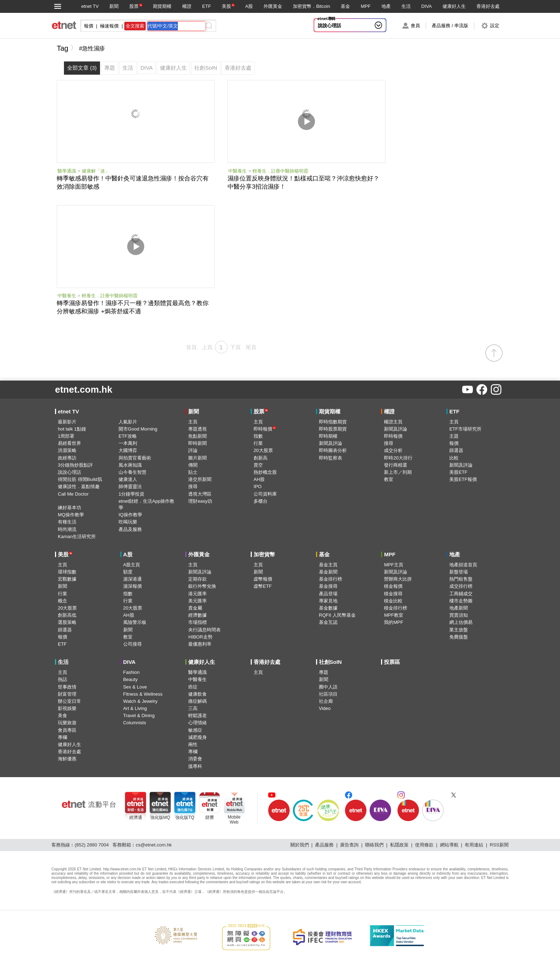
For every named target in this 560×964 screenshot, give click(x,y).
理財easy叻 (200, 501)
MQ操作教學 (71, 515)
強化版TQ (185, 818)
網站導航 (449, 845)
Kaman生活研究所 (77, 536)
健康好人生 (454, 6)
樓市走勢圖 (461, 601)
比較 (454, 458)
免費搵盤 (459, 637)
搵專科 (195, 766)
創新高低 (67, 615)
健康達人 (128, 479)
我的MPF (393, 622)
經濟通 (136, 818)
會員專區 (67, 730)
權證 (187, 6)
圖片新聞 (197, 458)
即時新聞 (197, 443)
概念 (62, 601)
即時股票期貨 (333, 429)
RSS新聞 (499, 845)
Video (325, 708)
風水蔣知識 (130, 465)
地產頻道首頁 (463, 565)
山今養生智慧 (132, 472)
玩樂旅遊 (67, 723)
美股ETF (458, 472)
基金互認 (328, 622)
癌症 (193, 687)
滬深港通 (132, 579)
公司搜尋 (132, 644)
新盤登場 (459, 572)
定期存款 (197, 579)
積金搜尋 (393, 594)
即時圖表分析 (333, 450)
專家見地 (328, 601)
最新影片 (67, 422)
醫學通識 (67, 171)
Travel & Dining (139, 715)
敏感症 (195, 730)
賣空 (258, 465)
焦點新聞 (197, 436)
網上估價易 (461, 622)
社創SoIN (330, 662)
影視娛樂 (67, 708)
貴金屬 (195, 608)
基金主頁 (328, 565)
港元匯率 (197, 594)
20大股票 (263, 450)
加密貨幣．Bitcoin (311, 6)
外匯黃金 (273, 6)
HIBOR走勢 (200, 637)
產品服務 (324, 845)
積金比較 (393, 601)
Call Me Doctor (73, 494)
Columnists (135, 723)
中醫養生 (237, 171)
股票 (134, 6)
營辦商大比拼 (398, 579)
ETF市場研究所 (465, 429)
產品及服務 (130, 529)
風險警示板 (135, 622)
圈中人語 (328, 687)
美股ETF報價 (463, 479)
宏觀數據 (67, 579)
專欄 (62, 737)
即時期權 (328, 436)
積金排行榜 (396, 608)
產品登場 (328, 594)
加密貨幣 (264, 554)
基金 (345, 6)
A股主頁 (132, 565)
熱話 (62, 679)
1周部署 (66, 436)
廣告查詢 (349, 845)
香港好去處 (488, 6)
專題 (324, 672)
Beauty (130, 679)
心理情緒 (197, 723)
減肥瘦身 (197, 737)
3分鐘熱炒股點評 (75, 465)
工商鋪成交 (461, 594)
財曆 (210, 818)
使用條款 (424, 845)
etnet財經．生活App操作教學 (146, 504)
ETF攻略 (128, 436)
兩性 (193, 744)
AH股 (259, 479)
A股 (249, 6)
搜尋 (193, 486)
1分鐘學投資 (131, 494)
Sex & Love (135, 687)
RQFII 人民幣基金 (337, 615)
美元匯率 (197, 601)
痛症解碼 (197, 701)
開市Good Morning (138, 429)
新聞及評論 (331, 443)
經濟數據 (197, 615)
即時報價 (265, 429)
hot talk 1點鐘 (72, 429)
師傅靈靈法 (130, 486)
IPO (257, 486)
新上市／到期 (398, 472)
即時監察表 (331, 458)
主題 (454, 436)
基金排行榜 (331, 579)
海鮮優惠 (67, 759)
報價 (454, 443)
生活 (406, 6)
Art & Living (135, 708)
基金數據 (328, 608)
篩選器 (456, 450)
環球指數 (67, 572)
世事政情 (67, 687)
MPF (366, 6)
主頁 (193, 422)
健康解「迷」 (96, 171)
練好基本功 (69, 508)
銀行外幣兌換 (202, 586)
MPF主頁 (393, 565)
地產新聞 (459, 608)
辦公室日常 (69, 701)
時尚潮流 (67, 529)
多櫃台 (261, 501)
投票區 (392, 662)
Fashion (131, 672)
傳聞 (193, 465)
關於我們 (300, 845)
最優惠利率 (200, 644)
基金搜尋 (328, 586)
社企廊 (326, 701)
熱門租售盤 (461, 579)
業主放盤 (459, 630)
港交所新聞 (200, 479)
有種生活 (67, 522)
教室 (389, 479)
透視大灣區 (200, 494)
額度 (128, 572)
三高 (193, 708)
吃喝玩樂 (128, 522)
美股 (226, 6)
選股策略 (67, 622)
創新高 (261, 458)
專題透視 (197, 429)
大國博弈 (128, 450)
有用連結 (474, 845)
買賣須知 (459, 615)
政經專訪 (67, 458)
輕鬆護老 (197, 715)
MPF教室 (393, 615)
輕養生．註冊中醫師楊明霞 (280, 171)
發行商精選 (396, 465)
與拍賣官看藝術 (135, 458)
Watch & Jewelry (140, 701)
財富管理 (67, 694)
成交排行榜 (461, 586)
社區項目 (328, 694)
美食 (62, 715)
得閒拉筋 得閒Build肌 (80, 479)
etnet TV (90, 6)
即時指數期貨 (333, 422)
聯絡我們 (374, 845)
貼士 (193, 472)
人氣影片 (128, 422)
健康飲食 (197, 694)
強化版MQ (160, 818)
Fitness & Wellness (143, 694)
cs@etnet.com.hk (154, 845)
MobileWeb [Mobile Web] (234, 820)
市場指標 (197, 622)
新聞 (114, 6)
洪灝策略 (67, 450)
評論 (193, 450)
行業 (258, 443)
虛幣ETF (263, 586)
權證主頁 (393, 422)
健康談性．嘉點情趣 (79, 486)
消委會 (195, 759)
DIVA (427, 6)
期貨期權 (162, 6)
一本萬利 (128, 443)
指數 (258, 436)
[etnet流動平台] (89, 804)
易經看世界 (69, 443)
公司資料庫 (265, 494)
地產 (386, 6)
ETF (207, 6)
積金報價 (393, 586)
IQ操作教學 (130, 515)
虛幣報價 (263, 579)
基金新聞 (328, 572)
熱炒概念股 (265, 472)
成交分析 (393, 450)
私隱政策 (399, 845)
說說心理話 (329, 26)
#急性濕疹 (92, 48)
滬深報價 (132, 586)
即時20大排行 (398, 458)
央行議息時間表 (204, 630)
